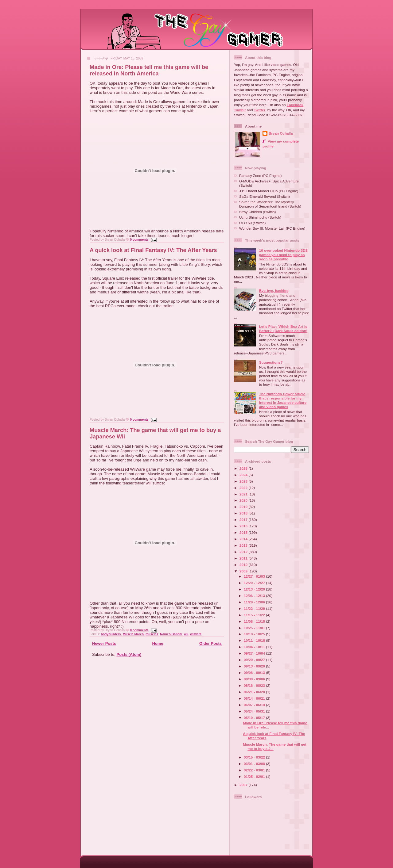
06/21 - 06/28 (255, 692)
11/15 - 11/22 (255, 615)
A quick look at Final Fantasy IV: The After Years (153, 250)
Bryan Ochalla (281, 133)
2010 (244, 565)
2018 (244, 513)
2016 (244, 526)
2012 (244, 552)
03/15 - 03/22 (255, 757)
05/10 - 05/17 (255, 718)
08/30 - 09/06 (255, 679)
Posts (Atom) (129, 654)
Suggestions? (271, 362)
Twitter (260, 110)
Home (158, 643)
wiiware (196, 634)
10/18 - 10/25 (255, 634)
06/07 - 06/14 (255, 705)
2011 (244, 558)
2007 (244, 785)
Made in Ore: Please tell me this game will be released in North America (149, 70)
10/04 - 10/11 (255, 647)
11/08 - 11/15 (255, 621)
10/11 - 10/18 (255, 640)
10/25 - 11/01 (255, 628)
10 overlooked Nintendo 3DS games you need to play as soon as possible (283, 255)
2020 (244, 500)
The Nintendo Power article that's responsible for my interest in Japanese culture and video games (283, 400)
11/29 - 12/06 (255, 602)
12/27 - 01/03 (255, 576)
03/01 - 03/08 (255, 764)
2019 (244, 507)
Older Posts (210, 643)
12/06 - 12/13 (255, 596)
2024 (244, 475)
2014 (244, 539)
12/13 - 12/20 (255, 589)
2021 (244, 494)
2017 (244, 520)
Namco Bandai (171, 634)
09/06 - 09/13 (255, 673)
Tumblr (240, 110)
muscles (152, 634)
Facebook (295, 105)
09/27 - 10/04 (255, 653)
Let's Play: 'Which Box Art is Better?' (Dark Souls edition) (283, 329)
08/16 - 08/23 (255, 685)
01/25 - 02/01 (255, 776)
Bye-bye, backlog (274, 291)
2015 (244, 532)
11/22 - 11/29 (255, 608)
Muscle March (133, 634)
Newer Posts (104, 643)
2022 (244, 488)
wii (186, 634)
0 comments (139, 240)
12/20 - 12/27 (255, 583)
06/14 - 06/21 (255, 698)
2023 (244, 481)
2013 (244, 545)
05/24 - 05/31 (255, 711)
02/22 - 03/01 (255, 770)
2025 (244, 468)
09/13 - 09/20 (255, 666)
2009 (244, 571)
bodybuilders (111, 634)
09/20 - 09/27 (255, 660)
